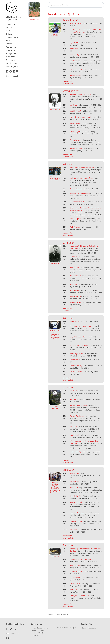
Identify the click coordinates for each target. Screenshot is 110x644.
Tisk (64, 614)
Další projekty (12, 66)
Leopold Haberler (76, 571)
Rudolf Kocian (75, 227)
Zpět (58, 614)
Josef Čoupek (75, 267)
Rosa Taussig (75, 55)
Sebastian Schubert (77, 202)
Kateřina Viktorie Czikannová (80, 94)
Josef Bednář (74, 290)
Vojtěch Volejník (76, 75)
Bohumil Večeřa (76, 302)
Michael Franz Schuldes (78, 405)
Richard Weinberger (77, 416)
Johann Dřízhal (75, 565)
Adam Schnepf (75, 321)
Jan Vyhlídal (74, 399)
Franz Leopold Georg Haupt (80, 193)
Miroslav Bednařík (76, 372)
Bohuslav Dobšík (76, 521)
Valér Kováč (74, 530)
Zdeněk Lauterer (76, 69)
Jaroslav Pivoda (75, 296)
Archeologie (11, 47)
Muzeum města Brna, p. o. (66, 628)
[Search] (76, 5)
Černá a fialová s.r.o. (89, 628)
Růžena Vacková (76, 123)
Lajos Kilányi (74, 43)
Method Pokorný (76, 366)
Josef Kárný (74, 590)
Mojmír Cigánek (76, 132)
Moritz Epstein (75, 360)
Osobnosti (10, 24)
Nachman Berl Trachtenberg (80, 345)
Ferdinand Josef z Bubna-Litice (81, 326)
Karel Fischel (74, 435)
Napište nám (11, 63)
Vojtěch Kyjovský (76, 148)
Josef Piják (74, 284)
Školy (8, 40)
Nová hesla (11, 57)
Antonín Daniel (75, 276)
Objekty (9, 34)
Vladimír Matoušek (77, 513)
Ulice (8, 31)
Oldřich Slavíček (76, 496)
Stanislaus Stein (76, 257)
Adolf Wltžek (74, 473)
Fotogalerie (11, 53)
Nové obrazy (11, 60)
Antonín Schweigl (76, 189)
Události (10, 27)
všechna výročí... (69, 84)
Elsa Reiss (73, 61)
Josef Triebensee (76, 24)
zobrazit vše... (68, 81)
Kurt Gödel (74, 488)
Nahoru (50, 614)
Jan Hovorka (74, 391)
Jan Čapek (74, 427)
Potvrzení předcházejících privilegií (82, 167)
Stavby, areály (12, 37)
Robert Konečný (76, 140)
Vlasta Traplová (76, 219)
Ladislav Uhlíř (75, 578)
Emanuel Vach (34, 19)
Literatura (10, 50)
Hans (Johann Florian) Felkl (80, 596)
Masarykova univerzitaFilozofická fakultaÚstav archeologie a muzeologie (40, 631)
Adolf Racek (74, 49)
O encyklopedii (12, 76)
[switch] (8, 633)
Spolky (9, 44)
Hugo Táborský (75, 452)
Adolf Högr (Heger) (77, 354)
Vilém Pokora (75, 482)
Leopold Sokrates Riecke (79, 337)
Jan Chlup (73, 105)
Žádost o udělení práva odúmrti (82, 178)
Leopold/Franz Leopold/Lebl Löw (82, 559)
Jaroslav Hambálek (77, 502)
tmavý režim (14, 633)
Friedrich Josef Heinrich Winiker (81, 117)
